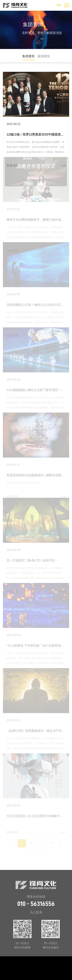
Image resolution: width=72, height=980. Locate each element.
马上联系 (36, 912)
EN (59, 5)
